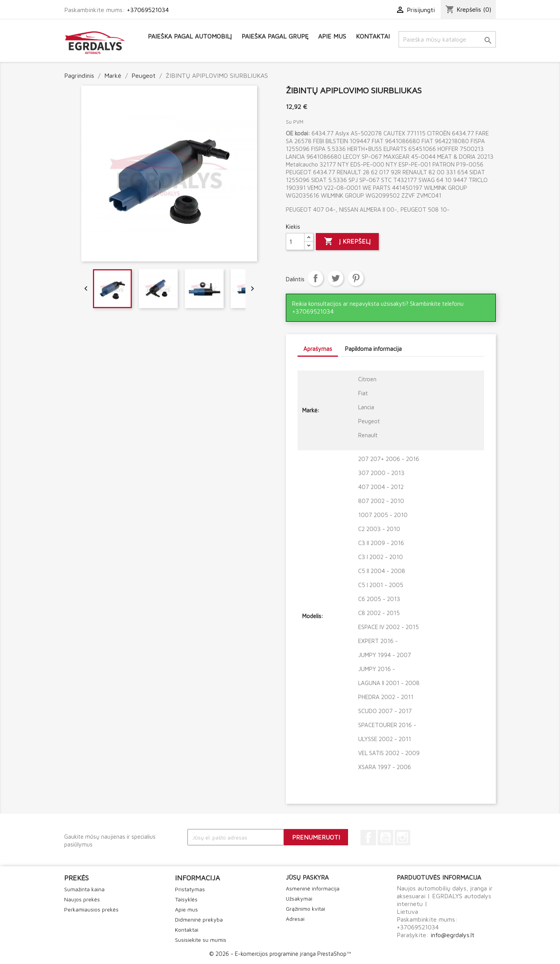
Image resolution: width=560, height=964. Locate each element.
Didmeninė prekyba (199, 919)
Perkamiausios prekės (91, 909)
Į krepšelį (347, 242)
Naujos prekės (82, 899)
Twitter (336, 278)
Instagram (402, 838)
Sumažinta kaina (84, 889)
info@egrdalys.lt (452, 935)
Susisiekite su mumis (201, 940)
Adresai (295, 919)
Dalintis (315, 278)
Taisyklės (186, 899)
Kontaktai (373, 36)
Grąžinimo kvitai (305, 909)
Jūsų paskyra (307, 877)
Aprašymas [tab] (318, 349)
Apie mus (332, 36)
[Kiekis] (295, 242)
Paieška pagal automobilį (190, 36)
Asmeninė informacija (313, 888)
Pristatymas (190, 889)
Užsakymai (299, 898)
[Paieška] (447, 39)
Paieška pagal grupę (275, 36)
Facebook (368, 838)
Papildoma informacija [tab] (373, 349)
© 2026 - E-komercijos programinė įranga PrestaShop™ (280, 954)
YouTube (385, 838)
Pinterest (356, 278)
